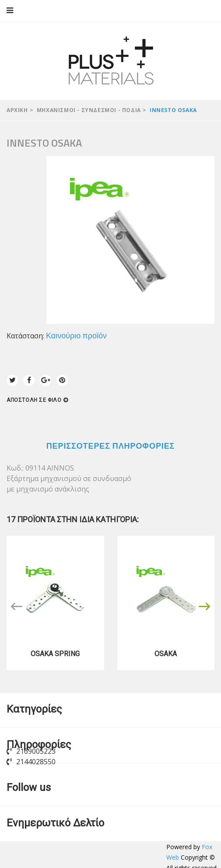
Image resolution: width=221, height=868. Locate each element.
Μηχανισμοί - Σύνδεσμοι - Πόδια (89, 110)
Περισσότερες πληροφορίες (111, 446)
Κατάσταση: (25, 336)
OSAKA (166, 654)
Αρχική (17, 110)
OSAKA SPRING (55, 654)
